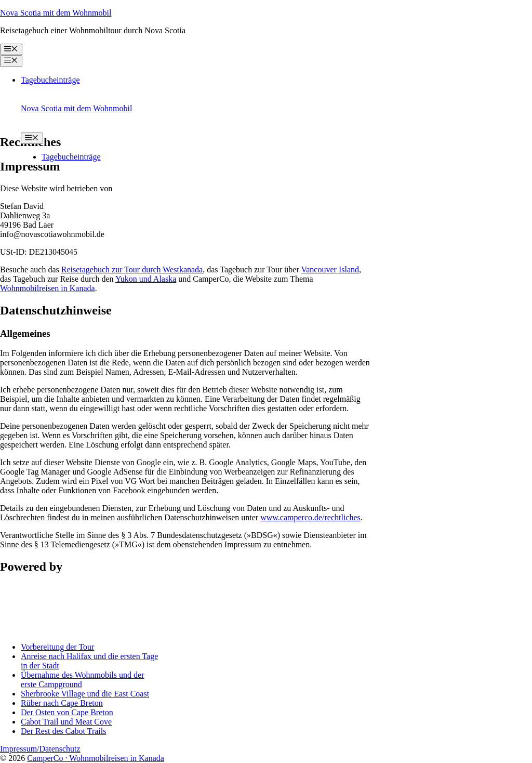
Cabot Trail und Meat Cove (66, 722)
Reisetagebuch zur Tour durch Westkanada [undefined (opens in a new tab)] (132, 269)
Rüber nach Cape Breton (62, 703)
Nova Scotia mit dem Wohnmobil (56, 13)
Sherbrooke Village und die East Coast (85, 694)
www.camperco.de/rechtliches (310, 517)
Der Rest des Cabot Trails (63, 731)
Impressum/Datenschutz (40, 749)
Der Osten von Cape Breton (67, 712)
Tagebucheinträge (50, 80)
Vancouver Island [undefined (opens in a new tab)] (330, 269)
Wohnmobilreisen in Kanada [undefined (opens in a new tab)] (48, 288)
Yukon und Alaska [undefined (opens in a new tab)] (146, 279)
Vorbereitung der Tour (57, 647)
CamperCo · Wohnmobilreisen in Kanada (96, 758)
